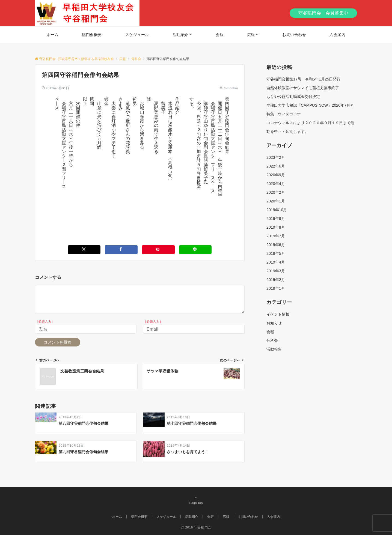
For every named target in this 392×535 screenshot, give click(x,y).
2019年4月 (276, 262)
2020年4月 (276, 184)
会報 (270, 332)
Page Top (196, 500)
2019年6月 (276, 245)
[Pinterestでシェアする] (158, 249)
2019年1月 (276, 288)
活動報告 (274, 349)
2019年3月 (276, 271)
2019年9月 (276, 219)
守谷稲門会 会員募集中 (323, 13)
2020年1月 (276, 201)
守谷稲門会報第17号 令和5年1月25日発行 (303, 79)
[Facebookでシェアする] (121, 249)
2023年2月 (276, 157)
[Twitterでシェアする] (84, 249)
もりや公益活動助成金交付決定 (293, 97)
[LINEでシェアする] (195, 249)
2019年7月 (276, 236)
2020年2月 (276, 192)
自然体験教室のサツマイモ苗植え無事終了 (303, 88)
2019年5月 (276, 253)
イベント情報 (278, 314)
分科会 (272, 340)
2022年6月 (276, 166)
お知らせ (274, 323)
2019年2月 (276, 280)
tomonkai (231, 88)
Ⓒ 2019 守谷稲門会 (196, 527)
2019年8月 (276, 227)
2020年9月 (276, 175)
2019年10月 (277, 210)
